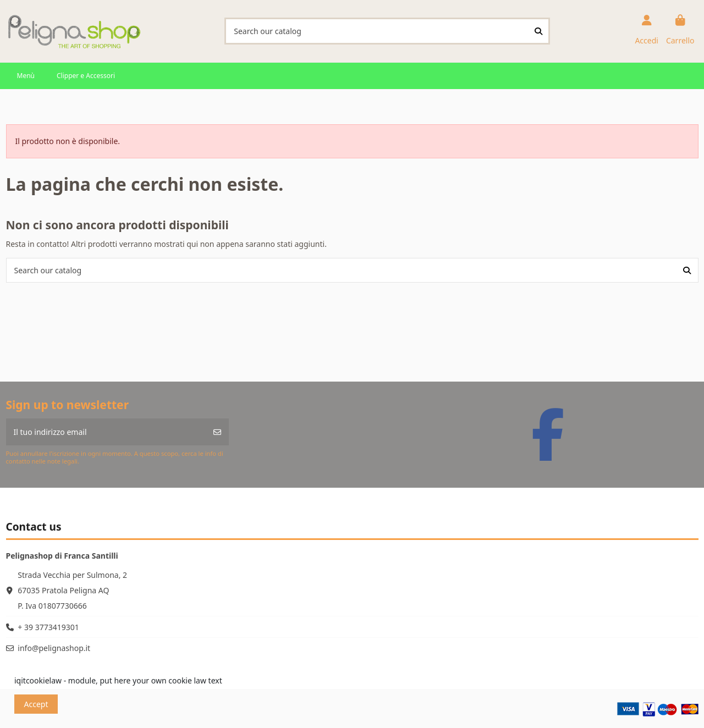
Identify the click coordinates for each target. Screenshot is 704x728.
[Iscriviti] (217, 432)
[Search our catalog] (538, 31)
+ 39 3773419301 (48, 627)
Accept (36, 704)
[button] (26, 76)
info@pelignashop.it (54, 648)
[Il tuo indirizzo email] (106, 432)
